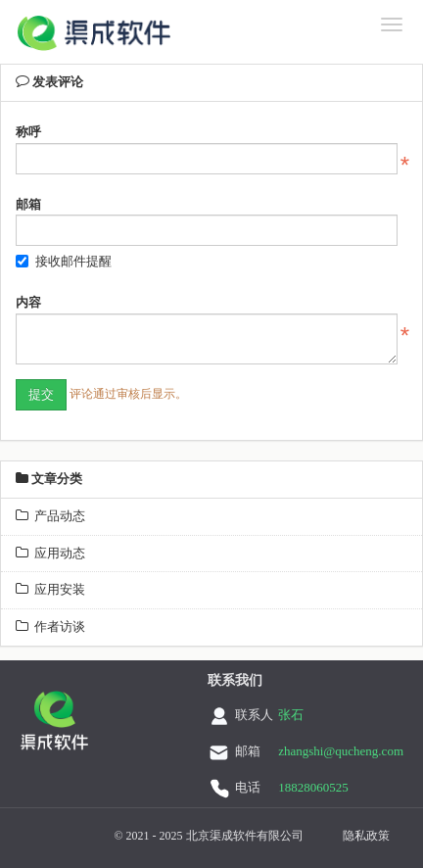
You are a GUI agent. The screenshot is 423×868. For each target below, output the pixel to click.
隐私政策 (366, 836)
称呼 (28, 132)
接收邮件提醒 (64, 261)
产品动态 (50, 516)
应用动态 (50, 553)
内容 (28, 302)
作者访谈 (50, 627)
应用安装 (50, 589)
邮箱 (28, 204)
